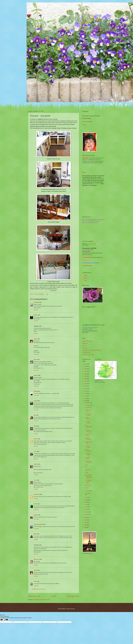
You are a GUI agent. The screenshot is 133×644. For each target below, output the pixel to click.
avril (87, 507)
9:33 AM (36, 321)
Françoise (36, 302)
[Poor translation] (6, 620)
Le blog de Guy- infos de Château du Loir (92, 350)
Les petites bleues (88, 458)
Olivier (35, 315)
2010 (85, 518)
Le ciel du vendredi (88, 422)
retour (86, 465)
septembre (88, 493)
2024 (85, 369)
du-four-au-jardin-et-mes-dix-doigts (64, 7)
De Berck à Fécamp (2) (88, 431)
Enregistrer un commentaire (38, 589)
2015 (85, 391)
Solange (36, 515)
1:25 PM (36, 421)
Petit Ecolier (88, 485)
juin (86, 502)
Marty (35, 504)
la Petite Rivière (87, 418)
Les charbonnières (88, 427)
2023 (85, 371)
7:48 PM (36, 489)
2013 (85, 396)
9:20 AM (36, 565)
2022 (85, 374)
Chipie (35, 391)
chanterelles (88, 470)
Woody (87, 472)
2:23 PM (36, 434)
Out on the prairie (38, 524)
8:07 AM (36, 540)
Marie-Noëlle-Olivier (87, 341)
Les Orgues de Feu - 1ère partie (88, 481)
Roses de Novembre (88, 450)
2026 (85, 364)
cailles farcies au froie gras (89, 462)
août (87, 497)
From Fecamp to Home (88, 415)
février (87, 512)
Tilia (35, 426)
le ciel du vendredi (88, 447)
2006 (85, 527)
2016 (85, 389)
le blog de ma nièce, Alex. (88, 355)
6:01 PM (36, 446)
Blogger (73, 609)
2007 (85, 525)
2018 (85, 384)
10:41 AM (36, 586)
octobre (87, 491)
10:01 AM (36, 354)
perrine (36, 439)
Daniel (35, 359)
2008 (85, 523)
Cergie (35, 401)
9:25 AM (36, 310)
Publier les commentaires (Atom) (43, 600)
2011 (85, 401)
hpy (35, 415)
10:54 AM (36, 410)
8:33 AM (36, 554)
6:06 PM (36, 459)
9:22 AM (36, 576)
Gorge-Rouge (88, 408)
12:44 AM (36, 529)
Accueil (53, 596)
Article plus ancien (73, 596)
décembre (88, 403)
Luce (35, 480)
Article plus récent (34, 596)
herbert (36, 375)
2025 (85, 366)
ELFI (35, 581)
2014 (85, 394)
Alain (35, 534)
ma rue (87, 488)
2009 (85, 520)
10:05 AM (36, 370)
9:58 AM (36, 334)
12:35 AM (36, 519)
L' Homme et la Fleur (88, 454)
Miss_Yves (36, 559)
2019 (85, 381)
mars (87, 509)
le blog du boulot (86, 352)
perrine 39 (85, 346)
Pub (86, 467)
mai (86, 505)
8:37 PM (36, 499)
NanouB (84, 125)
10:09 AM (36, 386)
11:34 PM (36, 510)
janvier (87, 514)
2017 (85, 386)
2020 (85, 379)
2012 (85, 398)
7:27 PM (36, 475)
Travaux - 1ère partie (88, 435)
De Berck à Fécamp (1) (88, 439)
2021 (85, 376)
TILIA (84, 172)
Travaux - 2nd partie (88, 411)
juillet (87, 500)
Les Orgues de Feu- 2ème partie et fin (88, 476)
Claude (35, 464)
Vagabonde (85, 343)
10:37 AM (36, 396)
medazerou (36, 494)
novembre (88, 405)
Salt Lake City (86, 348)
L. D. (35, 452)
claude (35, 339)
